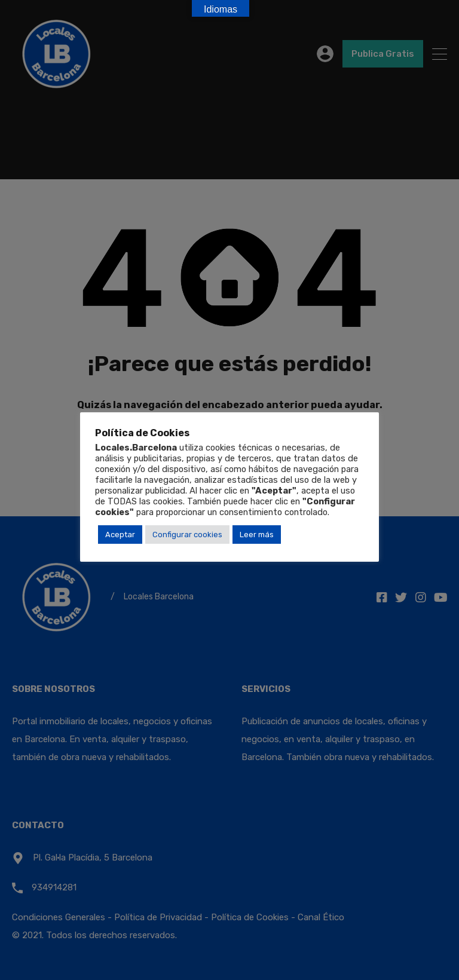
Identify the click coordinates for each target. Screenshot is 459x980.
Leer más (257, 535)
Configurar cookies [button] (187, 535)
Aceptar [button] (120, 535)
